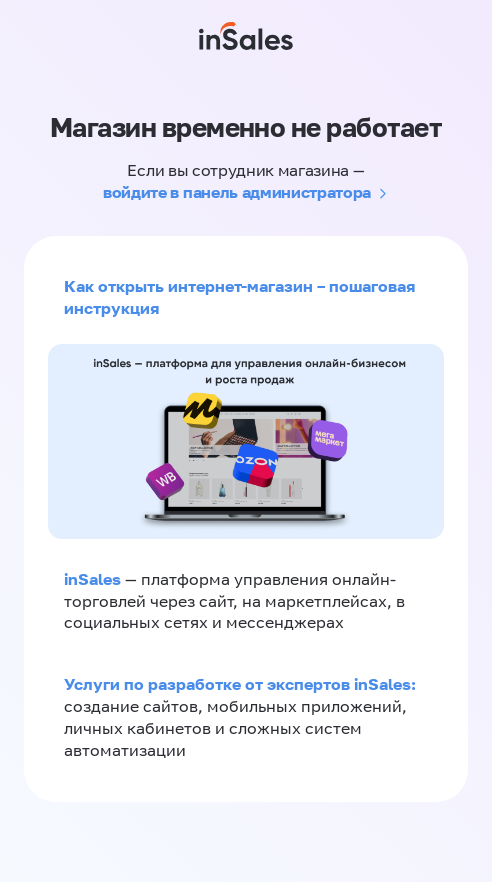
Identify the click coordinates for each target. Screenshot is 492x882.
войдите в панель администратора (237, 192)
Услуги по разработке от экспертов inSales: (240, 684)
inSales (92, 579)
